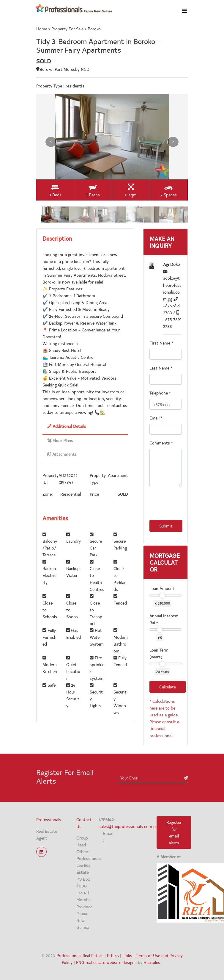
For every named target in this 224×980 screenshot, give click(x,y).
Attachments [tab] (62, 454)
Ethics (113, 955)
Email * (156, 418)
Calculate (168, 687)
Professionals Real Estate (80, 955)
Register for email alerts (174, 832)
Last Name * (161, 368)
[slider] (162, 596)
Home (42, 29)
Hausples (152, 962)
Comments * (161, 443)
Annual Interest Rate (164, 619)
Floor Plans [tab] (60, 440)
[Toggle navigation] (186, 10)
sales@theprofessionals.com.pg (128, 826)
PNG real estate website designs (106, 962)
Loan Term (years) (159, 653)
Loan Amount (162, 588)
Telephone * (160, 393)
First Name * (161, 343)
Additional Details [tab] (67, 426)
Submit (166, 526)
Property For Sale (67, 29)
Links (127, 955)
